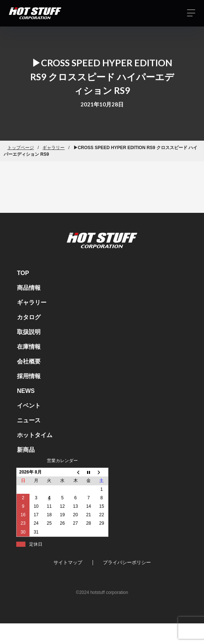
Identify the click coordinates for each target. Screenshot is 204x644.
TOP (23, 273)
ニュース (29, 420)
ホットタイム (35, 435)
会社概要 (29, 361)
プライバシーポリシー (127, 562)
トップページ (21, 148)
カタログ (29, 317)
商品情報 (29, 288)
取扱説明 (29, 332)
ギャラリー (53, 148)
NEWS (26, 391)
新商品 (26, 450)
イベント (29, 406)
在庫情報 (29, 347)
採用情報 (29, 376)
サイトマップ (68, 562)
